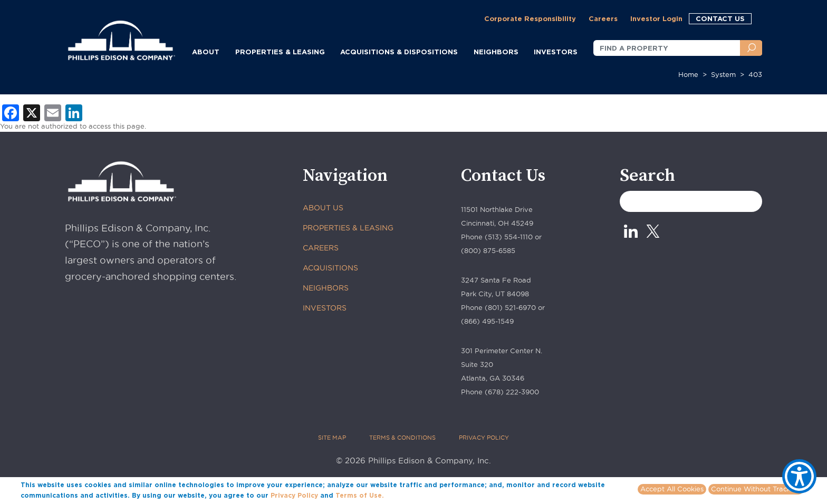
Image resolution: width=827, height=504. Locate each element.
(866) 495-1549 (487, 321)
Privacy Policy (294, 495)
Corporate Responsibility (530, 18)
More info (402, 495)
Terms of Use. (360, 495)
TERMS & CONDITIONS (402, 438)
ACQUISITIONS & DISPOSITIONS (399, 52)
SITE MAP (332, 438)
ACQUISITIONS (330, 268)
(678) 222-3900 (512, 392)
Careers (603, 18)
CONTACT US (720, 18)
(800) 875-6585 (488, 250)
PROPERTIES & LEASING (348, 228)
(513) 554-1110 (509, 237)
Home (688, 74)
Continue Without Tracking (756, 489)
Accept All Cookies (672, 489)
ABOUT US (323, 208)
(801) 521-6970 (510, 307)
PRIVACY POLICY (484, 438)
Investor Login (656, 18)
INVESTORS (556, 52)
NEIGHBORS (496, 52)
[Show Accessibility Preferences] (799, 476)
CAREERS (321, 248)
